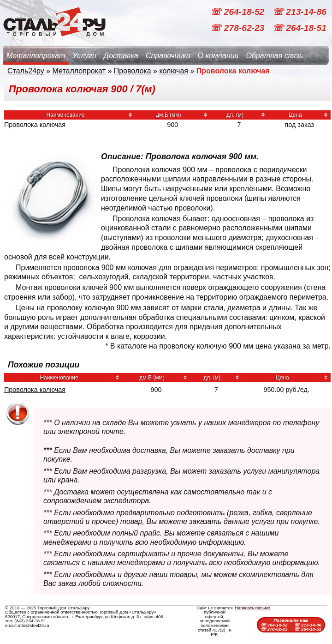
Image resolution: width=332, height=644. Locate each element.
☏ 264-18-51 (299, 28)
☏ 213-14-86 (299, 12)
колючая (174, 71)
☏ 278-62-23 (238, 28)
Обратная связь (274, 56)
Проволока (133, 71)
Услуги (84, 56)
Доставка (121, 56)
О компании (218, 56)
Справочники (168, 56)
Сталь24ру (26, 71)
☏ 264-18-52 (238, 12)
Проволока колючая (35, 390)
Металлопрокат (36, 56)
